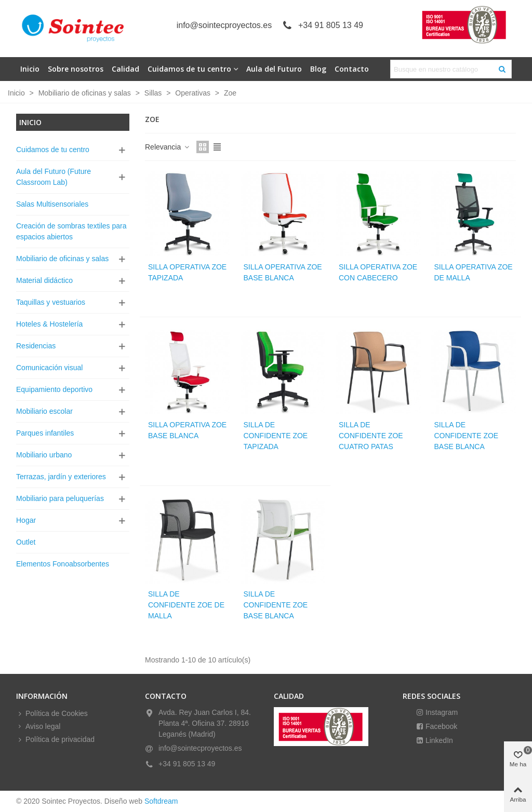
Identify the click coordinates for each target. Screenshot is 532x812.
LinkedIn (438, 740)
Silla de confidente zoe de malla (186, 605)
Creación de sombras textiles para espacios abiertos (71, 231)
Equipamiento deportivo (54, 389)
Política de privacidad (55, 740)
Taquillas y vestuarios (51, 302)
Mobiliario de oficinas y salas (62, 259)
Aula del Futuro (274, 69)
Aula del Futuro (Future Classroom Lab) (54, 177)
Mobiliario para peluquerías (60, 498)
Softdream (161, 801)
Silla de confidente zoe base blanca (467, 436)
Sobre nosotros (76, 69)
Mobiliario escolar (44, 411)
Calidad (125, 69)
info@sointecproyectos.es (224, 25)
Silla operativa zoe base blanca (283, 272)
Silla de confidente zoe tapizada (276, 436)
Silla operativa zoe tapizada (187, 272)
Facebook (440, 726)
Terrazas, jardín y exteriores (61, 477)
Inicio (30, 69)
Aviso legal (38, 727)
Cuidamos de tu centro (189, 69)
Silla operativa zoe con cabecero (378, 272)
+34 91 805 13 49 (331, 25)
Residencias (36, 346)
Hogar (26, 520)
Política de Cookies (52, 714)
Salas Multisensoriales (52, 204)
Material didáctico (44, 280)
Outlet (26, 542)
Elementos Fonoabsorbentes (63, 564)
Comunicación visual (49, 368)
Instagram (441, 712)
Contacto (352, 69)
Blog (318, 69)
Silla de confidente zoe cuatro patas (371, 436)
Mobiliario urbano (44, 455)
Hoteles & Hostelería (49, 324)
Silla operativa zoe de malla (474, 272)
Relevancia (168, 147)
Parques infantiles (45, 433)
